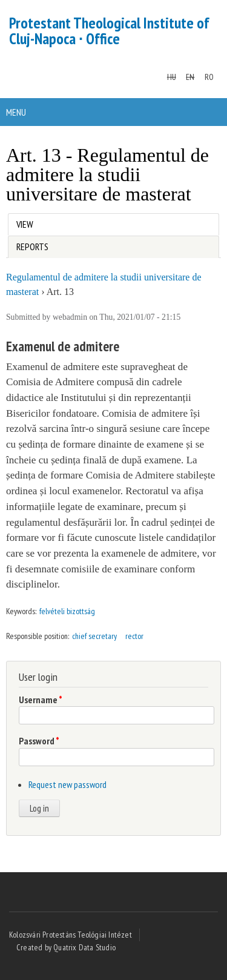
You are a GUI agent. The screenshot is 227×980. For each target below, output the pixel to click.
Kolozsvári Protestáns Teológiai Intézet (71, 935)
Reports (32, 247)
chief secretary (94, 636)
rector (134, 636)
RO (209, 77)
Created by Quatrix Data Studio (66, 947)
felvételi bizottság (67, 611)
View (27, 222)
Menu (16, 112)
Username (41, 700)
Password (39, 741)
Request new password (67, 784)
